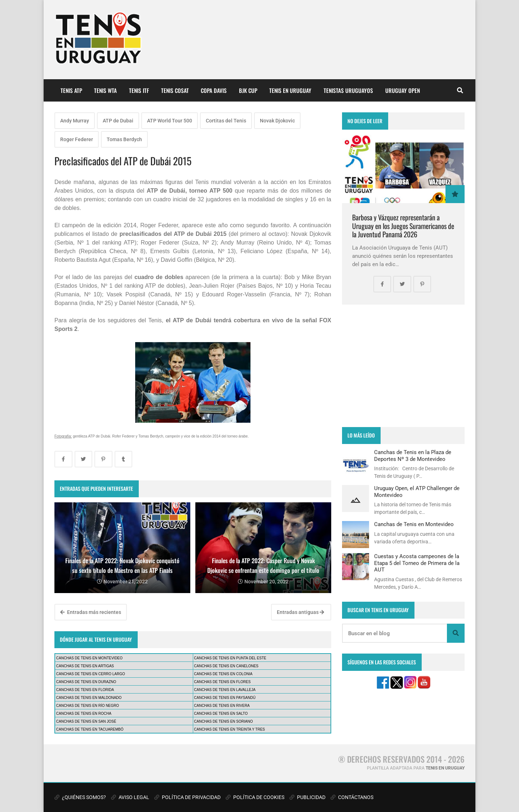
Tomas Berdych (124, 139)
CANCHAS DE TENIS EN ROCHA (84, 714)
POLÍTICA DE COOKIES (255, 797)
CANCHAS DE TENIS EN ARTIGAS (85, 666)
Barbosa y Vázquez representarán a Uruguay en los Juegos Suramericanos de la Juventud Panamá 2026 (403, 226)
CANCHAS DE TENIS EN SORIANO (223, 721)
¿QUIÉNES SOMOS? (80, 797)
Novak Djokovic (277, 121)
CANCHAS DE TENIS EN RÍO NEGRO (88, 706)
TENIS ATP (71, 90)
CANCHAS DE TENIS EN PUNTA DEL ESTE (230, 658)
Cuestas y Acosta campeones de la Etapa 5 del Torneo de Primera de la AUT (417, 563)
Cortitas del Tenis (226, 121)
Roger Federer (77, 139)
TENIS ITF (139, 90)
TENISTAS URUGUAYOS (348, 90)
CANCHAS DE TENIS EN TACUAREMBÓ (90, 729)
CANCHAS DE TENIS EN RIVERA (222, 706)
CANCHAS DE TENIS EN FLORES (222, 682)
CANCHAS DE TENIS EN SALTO (221, 714)
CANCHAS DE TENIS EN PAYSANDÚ (225, 698)
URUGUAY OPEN (403, 90)
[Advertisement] (403, 366)
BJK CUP (248, 90)
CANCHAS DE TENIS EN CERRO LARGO (91, 674)
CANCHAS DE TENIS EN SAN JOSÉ (86, 721)
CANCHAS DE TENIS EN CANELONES (226, 666)
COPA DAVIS (214, 90)
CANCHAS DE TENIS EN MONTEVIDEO (89, 658)
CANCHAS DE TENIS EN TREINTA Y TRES (229, 729)
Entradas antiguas (300, 612)
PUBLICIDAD (307, 797)
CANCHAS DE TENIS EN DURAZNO (86, 682)
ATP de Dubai (118, 121)
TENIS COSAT (175, 90)
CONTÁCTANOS (352, 797)
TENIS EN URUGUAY (290, 90)
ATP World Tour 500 (170, 121)
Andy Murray (75, 121)
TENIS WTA (105, 90)
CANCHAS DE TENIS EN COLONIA (223, 674)
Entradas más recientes (91, 612)
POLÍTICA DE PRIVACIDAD (187, 797)
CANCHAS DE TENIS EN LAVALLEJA (225, 690)
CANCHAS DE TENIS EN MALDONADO (89, 698)
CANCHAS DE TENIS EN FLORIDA (85, 690)
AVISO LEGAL (130, 797)
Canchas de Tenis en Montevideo (414, 524)
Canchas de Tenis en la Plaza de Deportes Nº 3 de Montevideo (413, 456)
